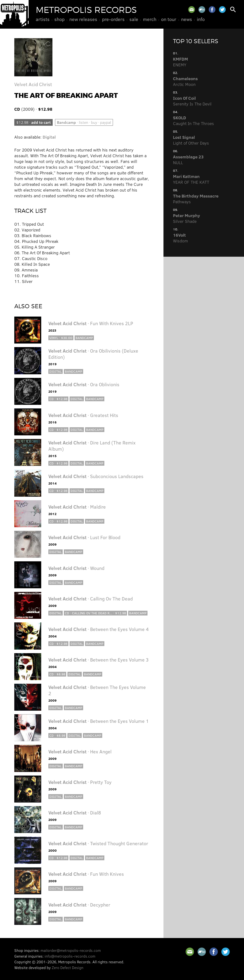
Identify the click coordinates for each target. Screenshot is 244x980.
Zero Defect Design (68, 967)
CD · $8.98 (57, 674)
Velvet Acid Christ (33, 84)
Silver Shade (187, 218)
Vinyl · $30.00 (61, 338)
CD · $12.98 (58, 399)
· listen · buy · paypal (84, 122)
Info (201, 19)
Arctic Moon (185, 81)
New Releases (83, 19)
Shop (59, 19)
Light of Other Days (191, 140)
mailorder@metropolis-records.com (71, 950)
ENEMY (180, 62)
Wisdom (180, 238)
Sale (134, 19)
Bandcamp (84, 338)
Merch (150, 19)
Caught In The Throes (193, 120)
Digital (49, 137)
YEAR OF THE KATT (191, 179)
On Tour (169, 19)
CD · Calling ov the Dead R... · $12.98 (95, 613)
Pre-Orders (113, 19)
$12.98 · (33, 122)
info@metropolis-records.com (70, 956)
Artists (43, 19)
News (187, 19)
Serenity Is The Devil (192, 101)
